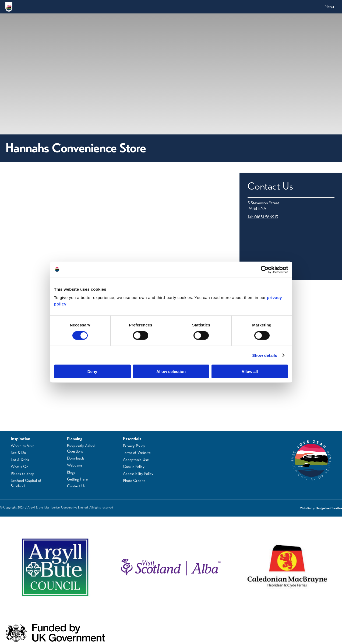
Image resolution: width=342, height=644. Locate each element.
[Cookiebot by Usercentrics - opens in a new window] (265, 269)
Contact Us (76, 486)
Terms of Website (137, 453)
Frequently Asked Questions (81, 449)
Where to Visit (22, 446)
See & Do (18, 453)
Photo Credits (134, 481)
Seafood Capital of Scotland (26, 483)
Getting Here (77, 479)
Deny (92, 371)
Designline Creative (329, 508)
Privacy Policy (134, 446)
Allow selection (171, 371)
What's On (20, 467)
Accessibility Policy (138, 474)
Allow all (250, 371)
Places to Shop (23, 474)
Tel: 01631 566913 (263, 217)
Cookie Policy (134, 467)
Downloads (76, 458)
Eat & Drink (20, 460)
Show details (265, 355)
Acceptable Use (136, 460)
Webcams (75, 465)
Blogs (71, 472)
